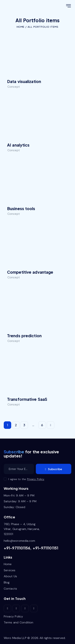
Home (20, 27)
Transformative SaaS (27, 399)
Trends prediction (24, 336)
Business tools (21, 209)
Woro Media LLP (15, 638)
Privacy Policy (36, 479)
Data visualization (24, 82)
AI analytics (18, 145)
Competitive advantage (30, 272)
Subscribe (55, 469)
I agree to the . (27, 479)
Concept (14, 87)
